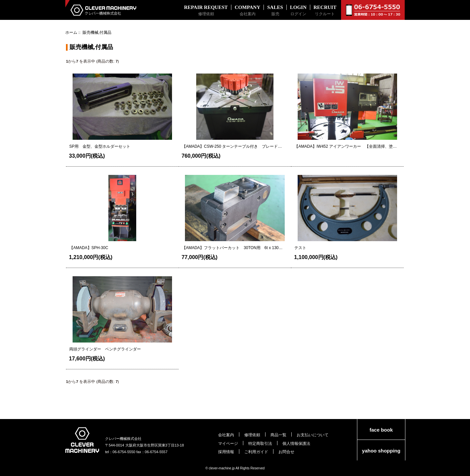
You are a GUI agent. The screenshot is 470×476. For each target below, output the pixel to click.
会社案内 (226, 435)
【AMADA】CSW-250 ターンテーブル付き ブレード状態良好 (232, 147)
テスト (300, 248)
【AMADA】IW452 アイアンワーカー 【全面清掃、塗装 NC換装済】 (346, 147)
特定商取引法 (260, 443)
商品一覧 (278, 435)
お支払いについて (313, 435)
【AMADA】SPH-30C (89, 248)
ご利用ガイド (256, 452)
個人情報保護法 (296, 443)
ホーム (71, 32)
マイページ (228, 443)
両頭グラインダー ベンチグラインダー (105, 349)
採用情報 (226, 452)
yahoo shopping (381, 451)
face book (381, 430)
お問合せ (286, 452)
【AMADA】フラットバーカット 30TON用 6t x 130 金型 (232, 248)
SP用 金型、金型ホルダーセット (100, 146)
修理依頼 (252, 435)
